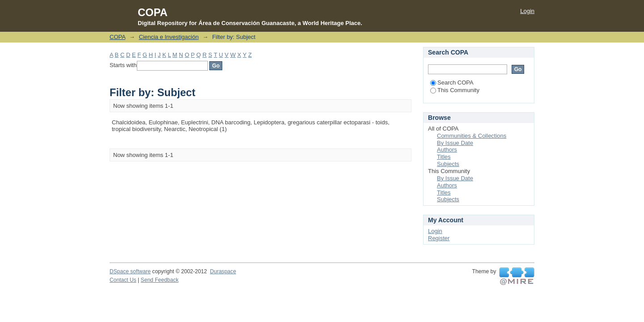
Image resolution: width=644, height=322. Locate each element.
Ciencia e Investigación (169, 37)
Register (439, 238)
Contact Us (123, 280)
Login (527, 11)
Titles (444, 157)
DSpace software (130, 271)
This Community (455, 90)
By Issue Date (455, 143)
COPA (117, 37)
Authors (447, 150)
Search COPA (452, 83)
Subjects (448, 164)
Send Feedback (160, 280)
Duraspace (223, 271)
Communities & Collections (472, 136)
